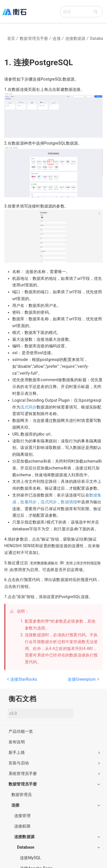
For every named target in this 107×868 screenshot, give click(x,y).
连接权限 (22, 826)
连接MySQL (31, 858)
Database (58, 847)
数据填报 (69, 502)
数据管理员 (22, 795)
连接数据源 (57, 837)
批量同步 (28, 502)
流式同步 (28, 407)
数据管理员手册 (54, 784)
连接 (56, 805)
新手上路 (54, 752)
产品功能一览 (21, 731)
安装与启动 (54, 763)
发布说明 (17, 742)
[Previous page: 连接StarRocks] (28, 682)
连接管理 (22, 816)
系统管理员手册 (54, 773)
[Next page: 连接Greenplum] (78, 682)
